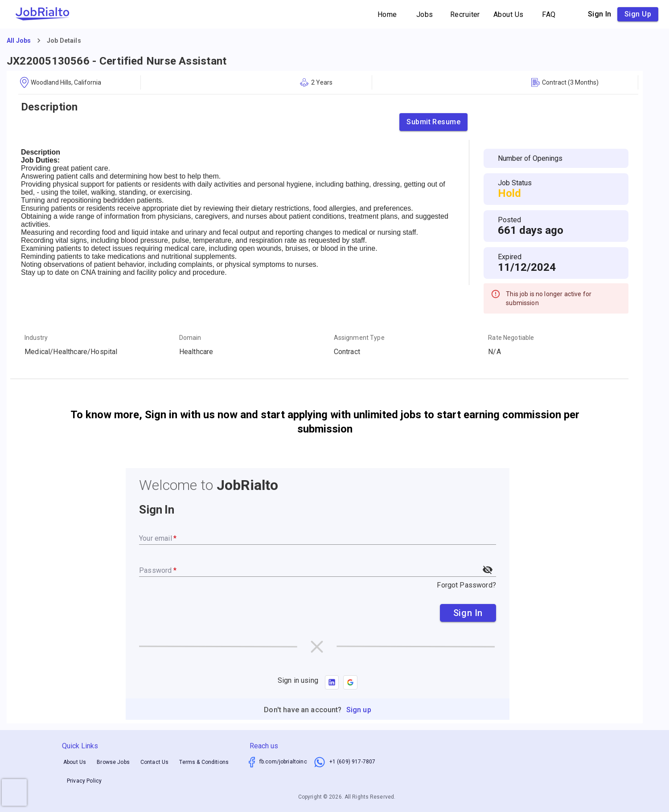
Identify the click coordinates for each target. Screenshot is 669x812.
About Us (509, 14)
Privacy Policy (84, 781)
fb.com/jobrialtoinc (283, 762)
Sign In (468, 613)
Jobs (425, 14)
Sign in (600, 14)
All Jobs (19, 41)
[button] (350, 682)
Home (387, 14)
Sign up (638, 14)
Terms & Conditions (204, 762)
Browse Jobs (113, 762)
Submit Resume (433, 122)
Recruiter (465, 14)
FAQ (549, 14)
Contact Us (155, 762)
